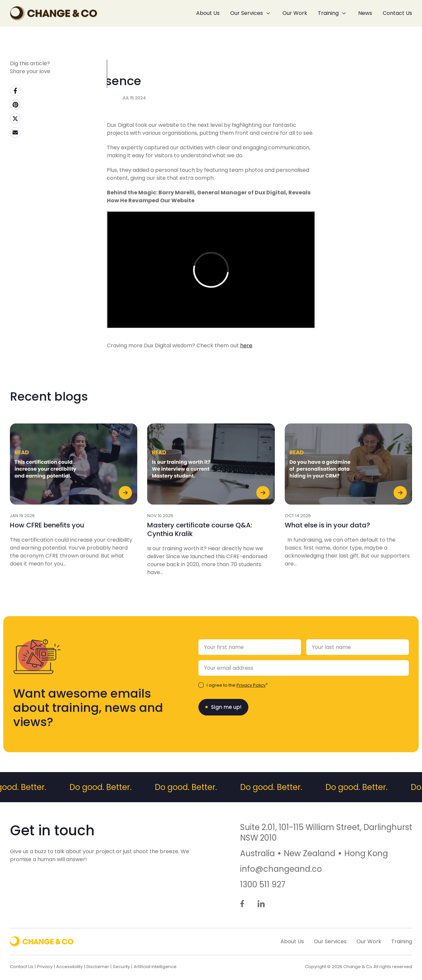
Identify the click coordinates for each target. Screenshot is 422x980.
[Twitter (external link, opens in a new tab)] (15, 119)
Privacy (45, 967)
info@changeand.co (281, 869)
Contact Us (397, 13)
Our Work (295, 13)
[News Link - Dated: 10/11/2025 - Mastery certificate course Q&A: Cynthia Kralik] (211, 524)
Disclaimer (98, 967)
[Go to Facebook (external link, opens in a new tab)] (242, 904)
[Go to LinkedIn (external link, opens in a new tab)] (261, 904)
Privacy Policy (251, 685)
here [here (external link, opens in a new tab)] (246, 370)
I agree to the (236, 685)
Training (328, 13)
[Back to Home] (54, 13)
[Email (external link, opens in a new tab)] (15, 132)
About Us (208, 13)
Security (121, 967)
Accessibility (69, 967)
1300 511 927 (263, 884)
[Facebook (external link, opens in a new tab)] (15, 91)
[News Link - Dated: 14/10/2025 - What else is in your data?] (348, 520)
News (365, 13)
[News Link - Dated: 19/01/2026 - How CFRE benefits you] (74, 520)
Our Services (247, 13)
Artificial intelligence (155, 967)
